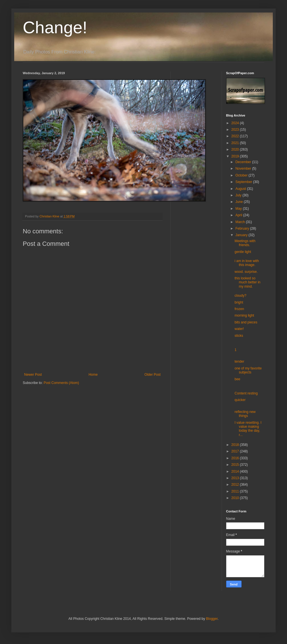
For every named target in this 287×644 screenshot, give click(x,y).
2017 (236, 451)
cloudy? (240, 296)
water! (239, 329)
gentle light (243, 252)
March (241, 222)
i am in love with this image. (247, 263)
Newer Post (33, 375)
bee (237, 379)
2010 (236, 498)
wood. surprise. (246, 272)
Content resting (246, 393)
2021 (236, 143)
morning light (244, 315)
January (242, 235)
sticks (239, 336)
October (242, 175)
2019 (236, 156)
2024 (236, 123)
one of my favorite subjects (248, 370)
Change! (55, 27)
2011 (236, 491)
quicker (240, 400)
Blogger (212, 619)
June (239, 202)
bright (239, 302)
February (243, 228)
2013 (236, 478)
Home (93, 375)
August (241, 189)
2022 (236, 136)
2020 (236, 149)
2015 (236, 465)
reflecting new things (245, 414)
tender (239, 362)
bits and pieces (246, 322)
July (239, 195)
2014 (236, 471)
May (239, 209)
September (244, 182)
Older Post (152, 375)
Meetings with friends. (245, 243)
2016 (236, 458)
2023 (236, 130)
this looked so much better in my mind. (247, 282)
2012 (236, 485)
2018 (236, 445)
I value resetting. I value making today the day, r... (248, 429)
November (244, 169)
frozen (239, 309)
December (244, 162)
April (239, 215)
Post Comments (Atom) (61, 383)
